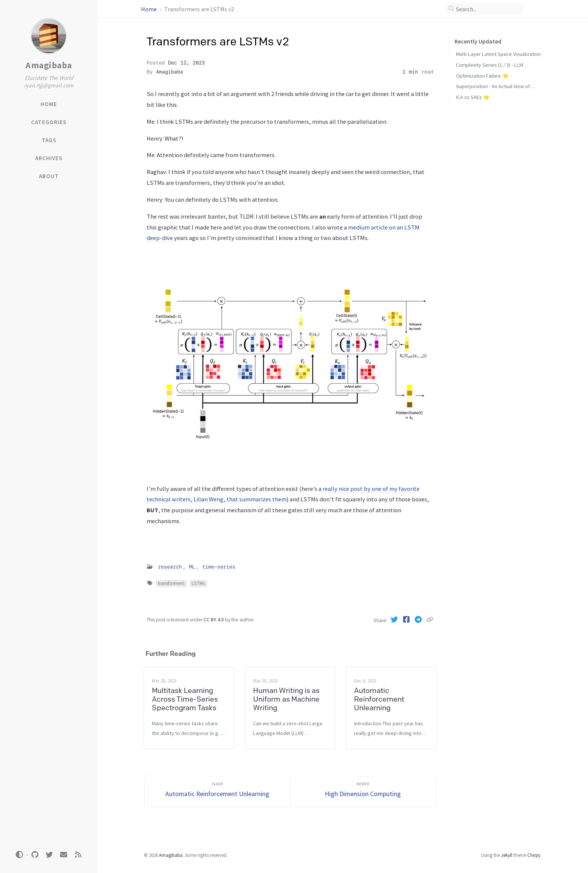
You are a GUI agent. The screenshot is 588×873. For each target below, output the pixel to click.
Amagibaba (49, 65)
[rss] (78, 855)
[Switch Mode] (19, 855)
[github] (35, 855)
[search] (487, 9)
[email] (64, 855)
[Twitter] (395, 619)
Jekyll (507, 855)
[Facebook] (407, 619)
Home (149, 9)
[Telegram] (419, 619)
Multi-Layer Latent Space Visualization (498, 54)
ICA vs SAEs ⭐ (473, 97)
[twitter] (49, 855)
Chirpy (534, 855)
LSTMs (198, 583)
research (170, 567)
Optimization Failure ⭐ (482, 76)
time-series (219, 567)
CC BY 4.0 (214, 620)
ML (192, 567)
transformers (171, 583)
